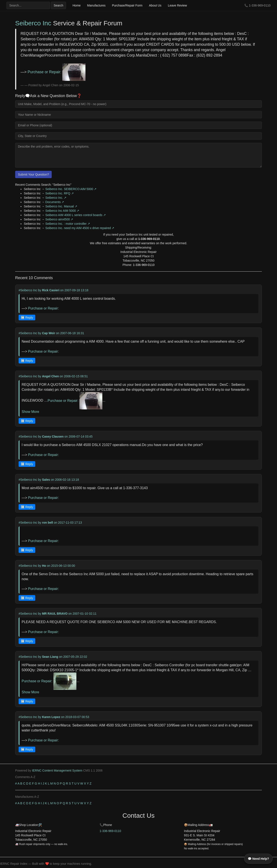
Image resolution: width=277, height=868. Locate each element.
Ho (44, 566)
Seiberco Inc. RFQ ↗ (60, 193)
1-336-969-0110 (260, 5)
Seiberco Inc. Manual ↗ (61, 206)
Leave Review (177, 5)
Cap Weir (48, 333)
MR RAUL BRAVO (55, 614)
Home (76, 5)
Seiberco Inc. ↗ (56, 198)
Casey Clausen (53, 436)
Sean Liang (50, 657)
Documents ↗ (55, 202)
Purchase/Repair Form (127, 5)
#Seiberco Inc (28, 290)
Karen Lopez (51, 717)
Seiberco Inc (33, 23)
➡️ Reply (27, 318)
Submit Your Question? (33, 174)
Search (58, 5)
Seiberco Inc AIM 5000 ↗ (62, 211)
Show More (30, 412)
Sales (46, 480)
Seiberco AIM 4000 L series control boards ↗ (76, 215)
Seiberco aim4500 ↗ (59, 219)
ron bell (48, 523)
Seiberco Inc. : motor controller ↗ (68, 224)
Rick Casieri (51, 290)
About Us (155, 5)
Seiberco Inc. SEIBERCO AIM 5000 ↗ (71, 189)
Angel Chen (50, 376)
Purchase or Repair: (57, 72)
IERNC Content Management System (57, 770)
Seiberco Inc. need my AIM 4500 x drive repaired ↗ (80, 228)
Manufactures (96, 5)
